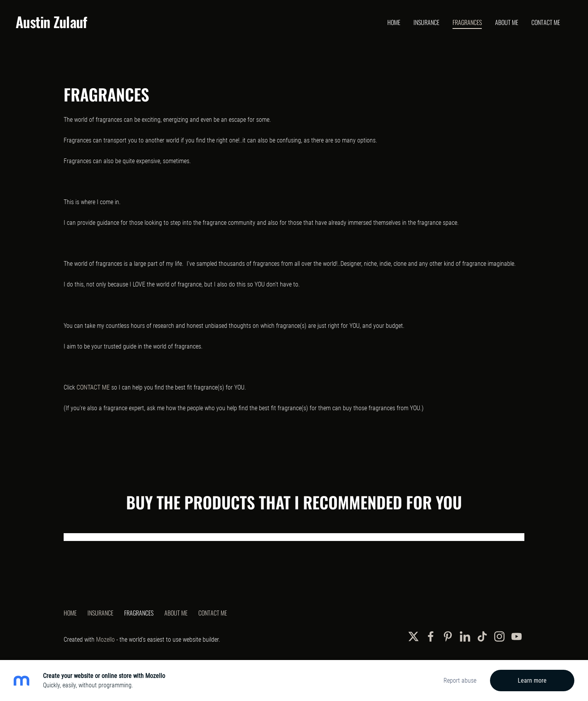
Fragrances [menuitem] (467, 22)
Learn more (532, 681)
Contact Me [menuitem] (546, 22)
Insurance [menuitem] (426, 22)
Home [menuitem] (394, 22)
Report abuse (460, 681)
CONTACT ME (93, 387)
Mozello (105, 640)
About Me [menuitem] (507, 22)
